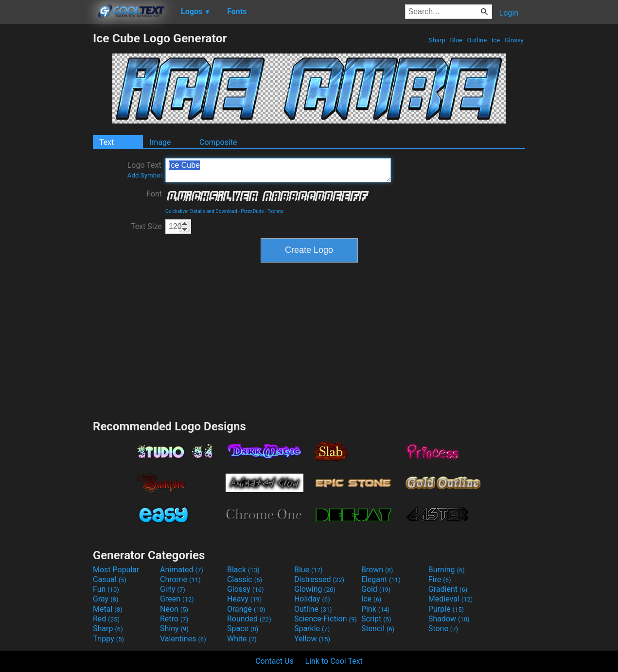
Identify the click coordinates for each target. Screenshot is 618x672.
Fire (440, 579)
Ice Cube (278, 170)
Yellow (312, 639)
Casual (110, 579)
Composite (218, 142)
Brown (377, 570)
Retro (174, 619)
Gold (376, 589)
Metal (108, 609)
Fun (106, 589)
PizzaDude (253, 211)
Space (243, 628)
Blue (456, 40)
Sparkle (312, 628)
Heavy (244, 599)
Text (106, 142)
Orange (246, 609)
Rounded (249, 619)
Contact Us (274, 661)
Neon (174, 609)
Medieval (451, 599)
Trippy (108, 639)
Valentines (183, 639)
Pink (376, 609)
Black (243, 570)
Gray (106, 599)
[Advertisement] (46, 177)
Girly (173, 589)
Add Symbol (145, 175)
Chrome (180, 579)
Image (160, 142)
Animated (182, 570)
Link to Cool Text (334, 661)
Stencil (378, 628)
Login (509, 13)
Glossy (514, 40)
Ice (496, 40)
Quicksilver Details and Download (201, 211)
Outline (477, 40)
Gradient (448, 589)
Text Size (146, 226)
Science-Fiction (326, 619)
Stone (443, 628)
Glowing (315, 589)
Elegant (381, 579)
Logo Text (145, 170)
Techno (275, 211)
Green (177, 599)
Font (154, 194)
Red (106, 619)
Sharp (437, 40)
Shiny (174, 628)
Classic (245, 579)
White (242, 639)
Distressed (319, 579)
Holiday (312, 599)
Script (376, 619)
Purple (446, 609)
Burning (447, 570)
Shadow (449, 619)
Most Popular (116, 570)
